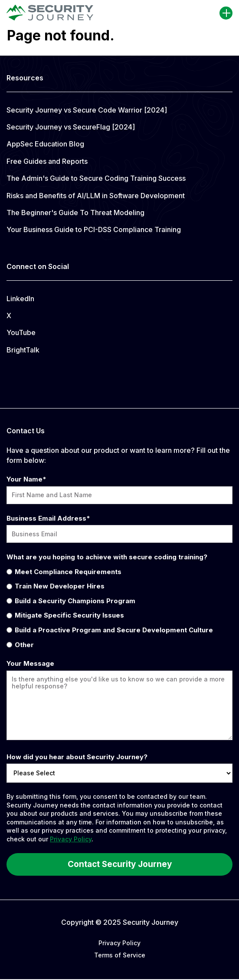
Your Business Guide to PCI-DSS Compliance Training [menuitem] (94, 229)
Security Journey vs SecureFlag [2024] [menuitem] (71, 127)
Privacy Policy (71, 839)
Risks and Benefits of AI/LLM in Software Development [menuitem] (96, 196)
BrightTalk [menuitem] (23, 350)
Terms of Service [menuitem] (120, 955)
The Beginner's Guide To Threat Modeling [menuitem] (75, 213)
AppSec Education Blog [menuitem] (45, 144)
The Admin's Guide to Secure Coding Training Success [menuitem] (96, 178)
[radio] (119, 571)
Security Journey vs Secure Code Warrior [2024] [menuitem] (87, 110)
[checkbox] (119, 608)
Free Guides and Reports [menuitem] (47, 161)
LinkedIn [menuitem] (20, 299)
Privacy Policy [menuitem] (119, 943)
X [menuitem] (9, 316)
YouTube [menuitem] (21, 332)
